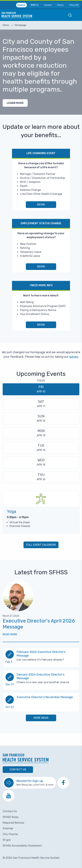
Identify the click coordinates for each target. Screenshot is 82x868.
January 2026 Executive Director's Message (40, 676)
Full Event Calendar (41, 545)
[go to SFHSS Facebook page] (63, 783)
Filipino (60, 5)
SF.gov (7, 840)
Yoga (11, 511)
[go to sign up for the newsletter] (29, 783)
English (21, 5)
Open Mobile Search (70, 15)
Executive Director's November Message (45, 697)
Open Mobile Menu (78, 15)
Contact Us (18, 770)
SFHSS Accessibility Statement (22, 846)
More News (41, 718)
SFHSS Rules (11, 817)
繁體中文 (35, 5)
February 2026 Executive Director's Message (41, 654)
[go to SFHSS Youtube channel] (8, 796)
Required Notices (13, 823)
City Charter (10, 834)
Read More (10, 634)
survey (74, 357)
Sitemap (8, 828)
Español (48, 5)
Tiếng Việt (74, 5)
